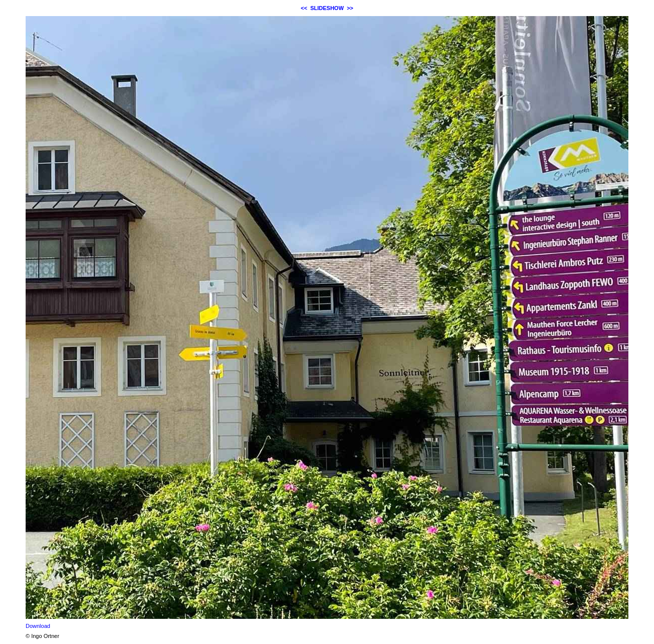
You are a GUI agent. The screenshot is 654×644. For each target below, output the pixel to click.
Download (38, 626)
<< (304, 8)
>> (350, 8)
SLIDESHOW (327, 8)
